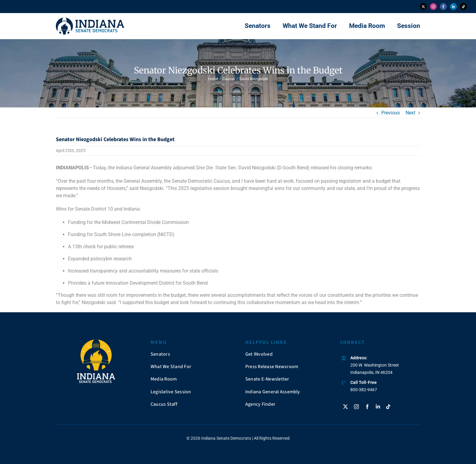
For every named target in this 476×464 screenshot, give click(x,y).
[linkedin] (453, 7)
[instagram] (433, 7)
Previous (391, 113)
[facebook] (443, 7)
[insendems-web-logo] (90, 20)
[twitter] (423, 7)
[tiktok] (463, 7)
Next (410, 113)
